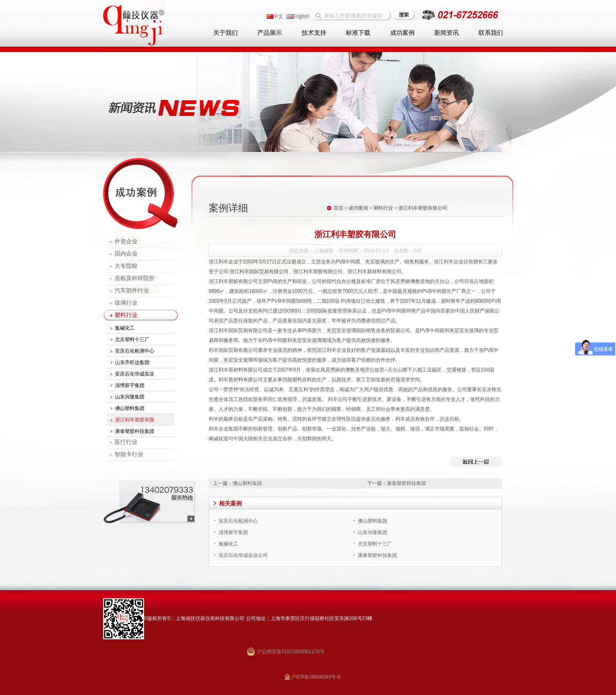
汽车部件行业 (132, 291)
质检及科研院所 (135, 278)
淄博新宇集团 (130, 385)
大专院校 (126, 266)
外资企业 (126, 241)
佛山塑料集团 (130, 408)
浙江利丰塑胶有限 (135, 420)
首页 (338, 208)
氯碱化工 (125, 328)
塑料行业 (126, 315)
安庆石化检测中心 (135, 351)
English (298, 16)
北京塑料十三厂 (132, 340)
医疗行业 (126, 442)
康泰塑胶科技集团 (135, 431)
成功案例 (402, 33)
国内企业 (126, 254)
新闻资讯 (447, 33)
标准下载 (358, 33)
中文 (275, 16)
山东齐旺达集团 (132, 362)
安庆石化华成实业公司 (243, 555)
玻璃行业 (126, 303)
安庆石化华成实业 (135, 374)
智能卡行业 (129, 454)
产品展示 (270, 33)
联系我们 (491, 33)
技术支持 (314, 33)
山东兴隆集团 (130, 397)
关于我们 (226, 33)
